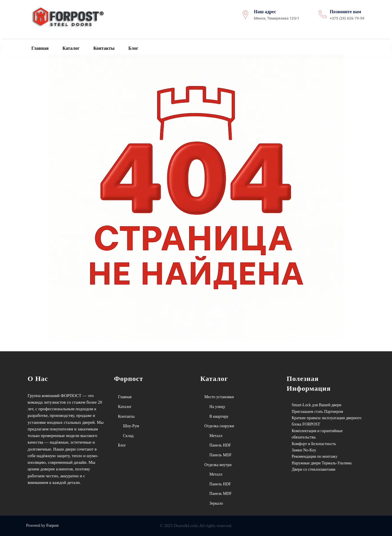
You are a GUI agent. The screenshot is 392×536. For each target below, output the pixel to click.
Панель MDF (221, 455)
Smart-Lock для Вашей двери (317, 405)
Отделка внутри (218, 465)
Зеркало (216, 503)
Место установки (219, 397)
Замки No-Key (304, 450)
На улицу (217, 407)
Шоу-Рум (131, 426)
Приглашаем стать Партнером (317, 412)
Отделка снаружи (219, 426)
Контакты (103, 48)
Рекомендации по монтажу (315, 456)
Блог (133, 48)
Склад (128, 436)
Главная (39, 48)
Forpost (53, 525)
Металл (216, 436)
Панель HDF (220, 445)
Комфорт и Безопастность (314, 444)
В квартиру (219, 416)
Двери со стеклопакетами (314, 469)
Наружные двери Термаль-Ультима (322, 463)
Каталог (70, 48)
